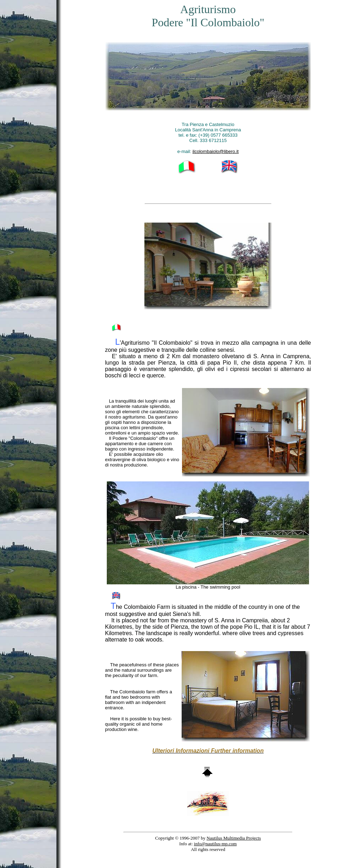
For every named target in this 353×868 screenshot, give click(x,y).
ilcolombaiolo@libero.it (215, 151)
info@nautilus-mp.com (216, 844)
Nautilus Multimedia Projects (234, 838)
